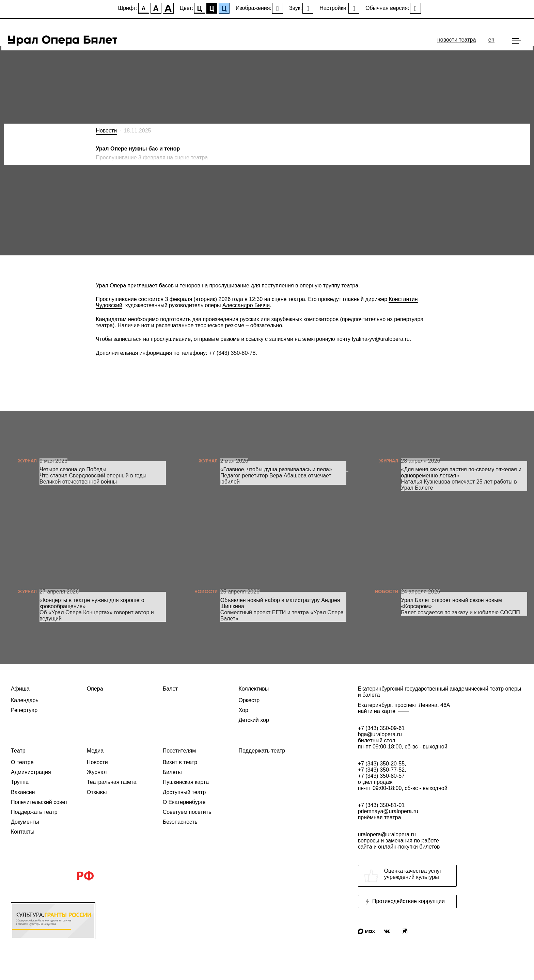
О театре (22, 762)
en (491, 40)
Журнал (97, 772)
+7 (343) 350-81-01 (381, 805)
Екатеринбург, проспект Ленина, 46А (441, 708)
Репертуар (24, 710)
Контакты (23, 832)
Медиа (95, 751)
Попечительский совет (39, 802)
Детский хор (254, 720)
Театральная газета (112, 782)
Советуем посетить (187, 812)
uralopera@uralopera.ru (441, 841)
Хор (243, 710)
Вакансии (23, 792)
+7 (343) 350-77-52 (381, 770)
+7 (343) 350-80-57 (381, 776)
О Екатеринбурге (184, 802)
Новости (106, 131)
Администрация (31, 772)
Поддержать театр (34, 812)
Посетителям (179, 751)
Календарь (25, 700)
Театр (18, 751)
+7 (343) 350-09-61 (381, 728)
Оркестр (249, 700)
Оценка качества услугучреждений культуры (403, 876)
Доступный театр (184, 792)
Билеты (172, 772)
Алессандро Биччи (246, 305)
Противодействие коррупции (404, 902)
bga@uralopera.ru (380, 734)
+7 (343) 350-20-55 (381, 764)
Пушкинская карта (186, 782)
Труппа (20, 782)
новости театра (457, 40)
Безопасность (180, 822)
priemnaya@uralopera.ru (388, 811)
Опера (95, 689)
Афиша (20, 689)
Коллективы (254, 689)
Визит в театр (180, 762)
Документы (25, 822)
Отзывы (97, 792)
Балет (170, 689)
